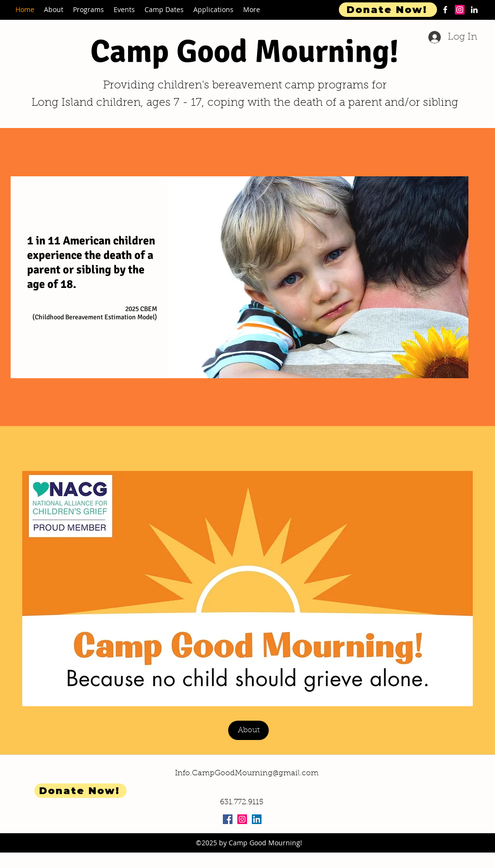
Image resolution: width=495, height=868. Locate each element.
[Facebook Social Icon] (228, 819)
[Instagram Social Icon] (242, 819)
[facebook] (445, 10)
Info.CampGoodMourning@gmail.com (247, 773)
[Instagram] (460, 10)
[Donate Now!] (388, 10)
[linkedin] (474, 10)
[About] (248, 730)
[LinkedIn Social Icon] (257, 819)
